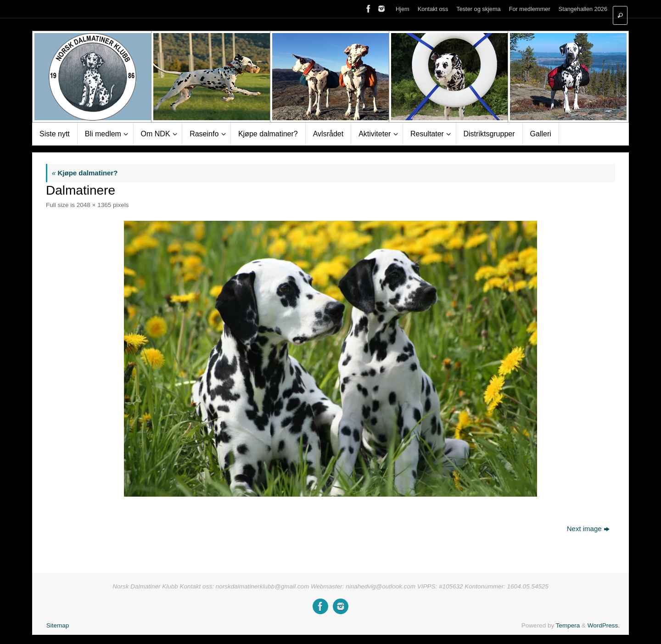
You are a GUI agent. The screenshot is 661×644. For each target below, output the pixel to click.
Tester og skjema (478, 9)
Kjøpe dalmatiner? (85, 173)
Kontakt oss (433, 9)
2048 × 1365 (94, 205)
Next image (588, 529)
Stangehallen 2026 (583, 9)
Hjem (403, 9)
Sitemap (58, 625)
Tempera (568, 625)
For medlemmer (530, 9)
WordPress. (604, 625)
